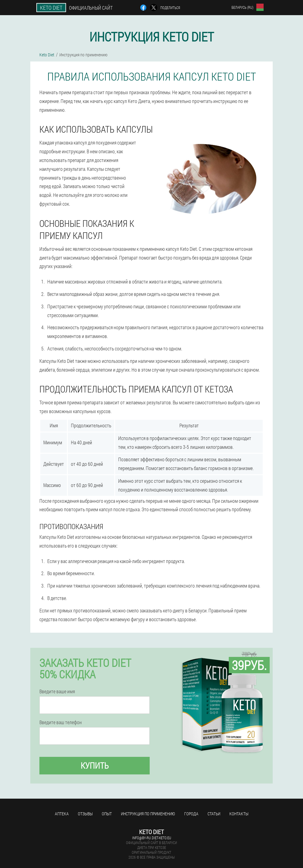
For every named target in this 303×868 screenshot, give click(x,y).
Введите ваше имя (57, 691)
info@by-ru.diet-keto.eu (152, 838)
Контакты (239, 814)
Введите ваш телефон (61, 722)
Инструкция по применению (148, 814)
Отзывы (85, 814)
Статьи (214, 814)
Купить (95, 765)
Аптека (62, 814)
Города (191, 814)
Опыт (107, 814)
